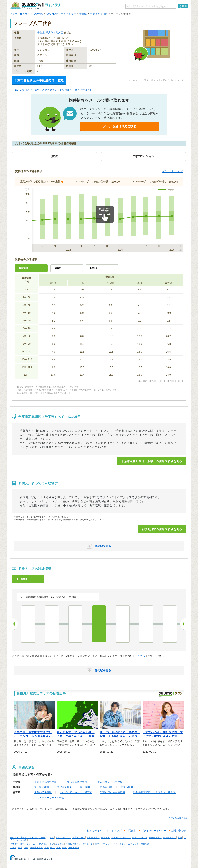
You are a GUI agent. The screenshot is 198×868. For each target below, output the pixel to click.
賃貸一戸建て (93, 837)
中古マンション (140, 837)
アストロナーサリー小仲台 (49, 798)
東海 (47, 848)
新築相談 (60, 844)
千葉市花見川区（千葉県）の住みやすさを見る (152, 461)
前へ (15, 624)
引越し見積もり (73, 844)
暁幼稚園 (85, 787)
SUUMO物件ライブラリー (61, 14)
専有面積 (24, 268)
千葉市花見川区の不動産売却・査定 (39, 80)
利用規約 (131, 831)
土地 (180, 837)
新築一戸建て (155, 837)
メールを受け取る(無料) (120, 126)
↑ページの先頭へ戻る (178, 818)
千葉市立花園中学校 (46, 782)
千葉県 (83, 14)
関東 (26, 848)
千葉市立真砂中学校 (76, 782)
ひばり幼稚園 (65, 787)
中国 (64, 848)
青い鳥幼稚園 (42, 787)
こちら (141, 656)
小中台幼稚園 (105, 787)
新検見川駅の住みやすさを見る (162, 529)
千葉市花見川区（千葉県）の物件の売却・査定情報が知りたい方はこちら (53, 90)
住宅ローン (88, 844)
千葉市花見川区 (99, 14)
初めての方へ (94, 831)
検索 (184, 6)
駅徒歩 (93, 268)
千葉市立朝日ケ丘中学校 (109, 782)
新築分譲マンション (121, 837)
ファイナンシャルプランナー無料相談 (131, 844)
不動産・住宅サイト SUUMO (27, 14)
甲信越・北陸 (36, 848)
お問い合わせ (178, 831)
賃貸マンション (63, 837)
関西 (53, 848)
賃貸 (52, 837)
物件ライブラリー (103, 844)
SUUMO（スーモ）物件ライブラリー (36, 6)
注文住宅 (14, 844)
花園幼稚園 (127, 787)
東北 (20, 848)
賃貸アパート (79, 837)
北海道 (13, 848)
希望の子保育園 (43, 792)
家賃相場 (105, 837)
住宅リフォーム (28, 844)
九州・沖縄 (74, 848)
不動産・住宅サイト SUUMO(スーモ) (28, 837)
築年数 (58, 268)
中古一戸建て (170, 837)
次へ (183, 624)
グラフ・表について (172, 171)
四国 (59, 848)
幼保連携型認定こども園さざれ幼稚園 (154, 792)
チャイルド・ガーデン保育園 (76, 792)
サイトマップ (114, 831)
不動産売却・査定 (45, 844)
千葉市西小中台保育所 (113, 792)
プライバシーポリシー (154, 831)
